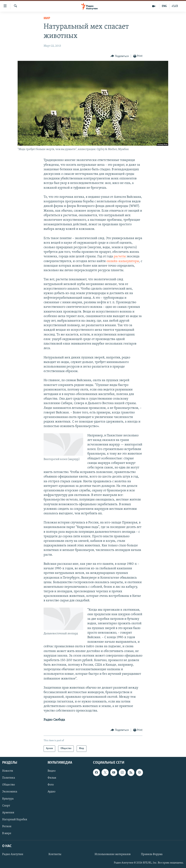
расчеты (120, 257)
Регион (7, 826)
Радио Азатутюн (13, 854)
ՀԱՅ (175, 6)
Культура (8, 799)
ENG (164, 6)
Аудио (51, 792)
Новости (8, 771)
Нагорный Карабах (15, 819)
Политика (9, 778)
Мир (47, 18)
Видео (52, 771)
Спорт (6, 806)
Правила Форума (152, 854)
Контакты (55, 854)
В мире (7, 833)
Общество (9, 785)
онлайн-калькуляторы (123, 261)
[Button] (120, 56)
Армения (8, 812)
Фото (51, 785)
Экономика (10, 792)
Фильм (52, 778)
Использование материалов (113, 854)
